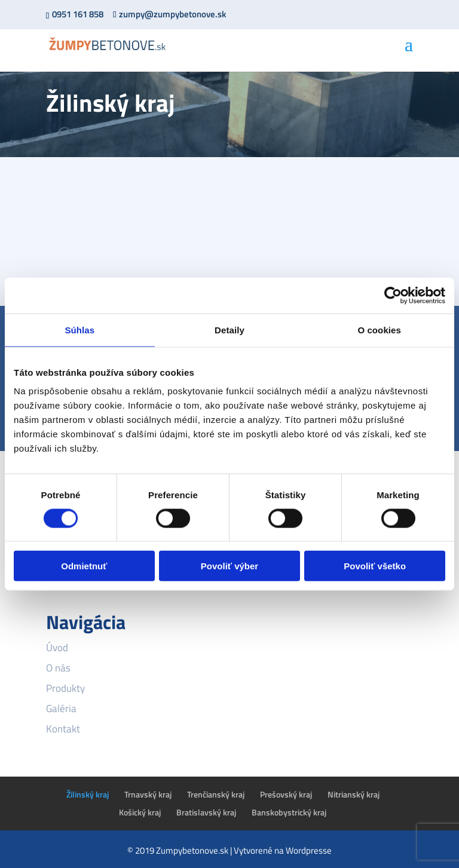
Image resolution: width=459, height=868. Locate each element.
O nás (58, 668)
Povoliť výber (229, 566)
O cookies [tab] (379, 329)
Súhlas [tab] (79, 329)
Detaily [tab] (229, 329)
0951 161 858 (78, 14)
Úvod (57, 648)
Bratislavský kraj (206, 812)
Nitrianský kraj (354, 794)
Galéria (61, 708)
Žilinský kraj (88, 794)
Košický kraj (140, 812)
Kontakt (63, 729)
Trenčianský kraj (216, 794)
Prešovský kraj (286, 794)
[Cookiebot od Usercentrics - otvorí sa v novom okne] (393, 295)
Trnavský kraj (148, 794)
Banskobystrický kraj (289, 812)
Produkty (65, 688)
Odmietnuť (84, 566)
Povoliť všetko (375, 566)
